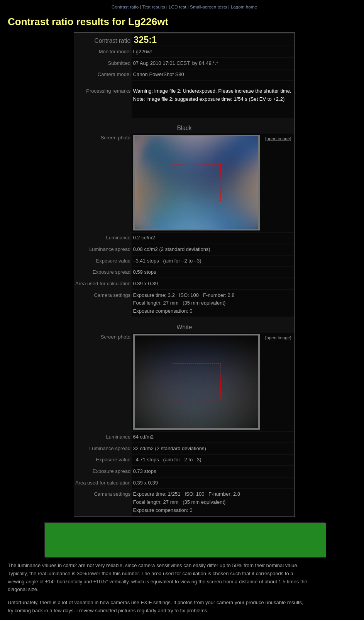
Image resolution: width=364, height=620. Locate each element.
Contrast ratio (125, 7)
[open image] (278, 138)
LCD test (177, 7)
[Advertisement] (185, 540)
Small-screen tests (208, 7)
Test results (153, 7)
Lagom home (244, 7)
